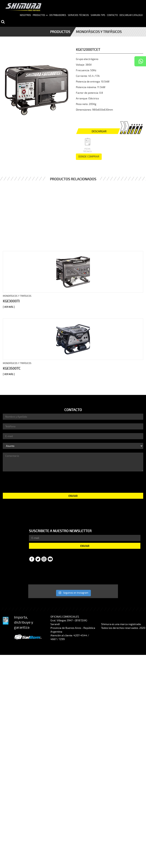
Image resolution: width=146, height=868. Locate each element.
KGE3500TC (12, 368)
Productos (40, 15)
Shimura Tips (98, 15)
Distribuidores (58, 15)
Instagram (44, 559)
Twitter (38, 559)
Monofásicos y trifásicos (99, 32)
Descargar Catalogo (131, 15)
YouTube (50, 559)
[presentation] (73, 482)
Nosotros (25, 15)
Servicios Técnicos (78, 15)
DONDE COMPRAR (89, 157)
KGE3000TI (11, 301)
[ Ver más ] (9, 307)
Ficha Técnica (87, 145)
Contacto (112, 15)
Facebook (32, 559)
